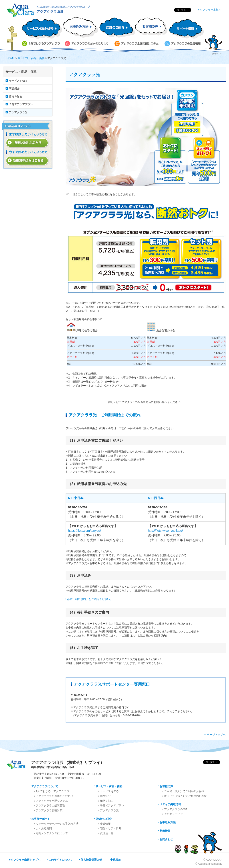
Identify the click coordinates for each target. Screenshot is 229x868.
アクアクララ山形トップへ (24, 860)
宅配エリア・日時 (111, 828)
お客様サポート (41, 819)
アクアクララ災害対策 (49, 810)
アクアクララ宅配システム (52, 801)
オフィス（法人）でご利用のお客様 (185, 796)
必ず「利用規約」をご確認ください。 (90, 599)
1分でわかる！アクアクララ (53, 791)
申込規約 (116, 860)
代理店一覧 (107, 833)
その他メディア (173, 814)
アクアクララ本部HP (210, 10)
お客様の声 (166, 786)
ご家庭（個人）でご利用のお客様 (184, 791)
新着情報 (165, 831)
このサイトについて (60, 860)
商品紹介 (14, 89)
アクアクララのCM (176, 809)
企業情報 (105, 824)
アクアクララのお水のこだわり (54, 796)
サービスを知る (18, 81)
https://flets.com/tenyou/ (84, 531)
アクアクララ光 (18, 112)
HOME (11, 58)
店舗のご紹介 (104, 819)
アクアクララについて (45, 786)
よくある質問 (44, 828)
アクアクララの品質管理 (50, 806)
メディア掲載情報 (170, 804)
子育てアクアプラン (21, 104)
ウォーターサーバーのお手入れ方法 (57, 824)
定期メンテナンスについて (52, 833)
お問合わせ (166, 839)
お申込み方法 (168, 822)
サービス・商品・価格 (31, 58)
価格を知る (16, 97)
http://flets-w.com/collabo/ (166, 531)
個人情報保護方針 (91, 860)
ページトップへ (216, 735)
